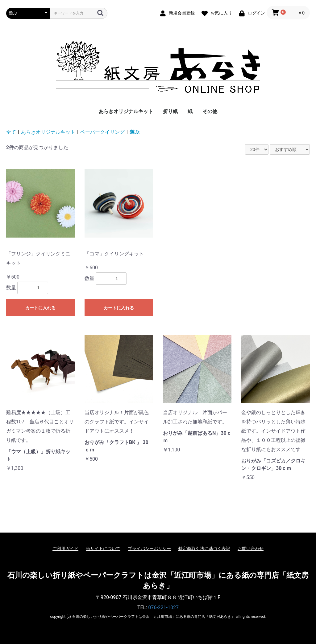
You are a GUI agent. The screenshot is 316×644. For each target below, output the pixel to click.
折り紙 (170, 111)
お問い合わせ (251, 548)
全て (11, 132)
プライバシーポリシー (149, 548)
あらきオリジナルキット (126, 111)
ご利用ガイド (65, 548)
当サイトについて (103, 548)
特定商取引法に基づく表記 (204, 548)
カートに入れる (40, 308)
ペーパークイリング (102, 132)
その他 (210, 111)
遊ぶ (135, 132)
